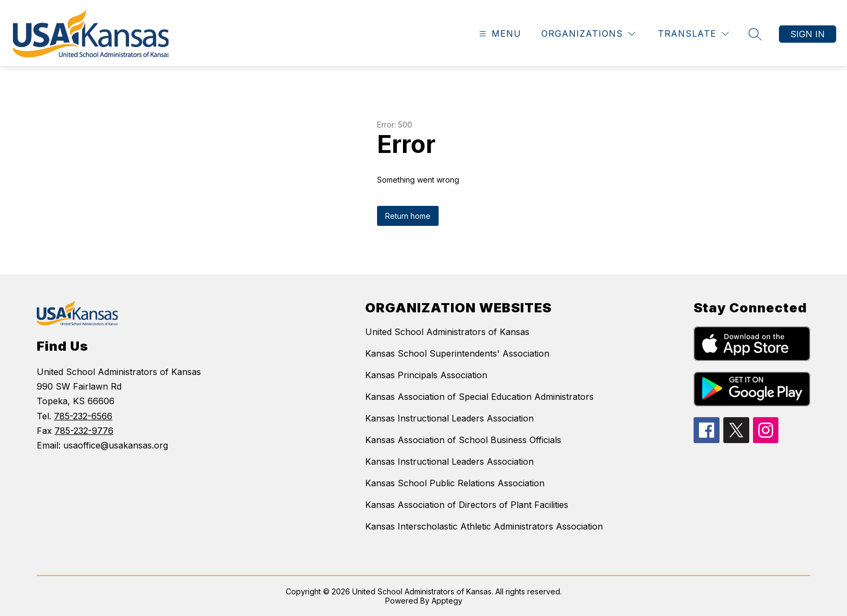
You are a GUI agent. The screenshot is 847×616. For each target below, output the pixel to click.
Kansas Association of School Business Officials (463, 440)
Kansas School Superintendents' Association (457, 353)
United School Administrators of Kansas (447, 332)
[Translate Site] (693, 34)
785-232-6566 (83, 416)
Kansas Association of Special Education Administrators (479, 397)
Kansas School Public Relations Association (455, 483)
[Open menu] (499, 34)
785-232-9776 (84, 431)
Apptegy (447, 601)
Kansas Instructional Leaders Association (449, 418)
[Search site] (755, 34)
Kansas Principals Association (426, 375)
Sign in (808, 34)
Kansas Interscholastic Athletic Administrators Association (484, 526)
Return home (408, 216)
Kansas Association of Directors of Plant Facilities (467, 505)
